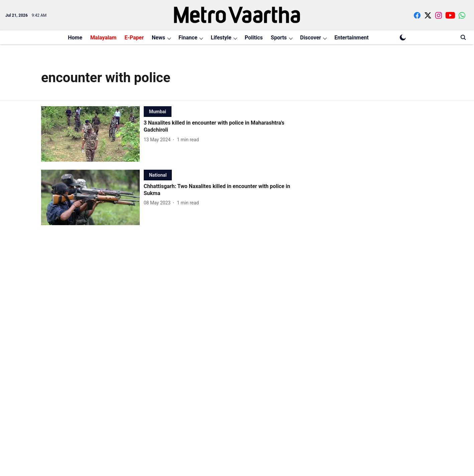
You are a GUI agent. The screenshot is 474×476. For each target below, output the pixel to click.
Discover (311, 38)
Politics (254, 38)
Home (75, 38)
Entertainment (351, 38)
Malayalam (103, 38)
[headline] (221, 127)
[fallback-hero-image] (92, 134)
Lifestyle (221, 38)
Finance (188, 38)
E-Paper (134, 38)
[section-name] (158, 111)
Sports (279, 38)
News (158, 38)
